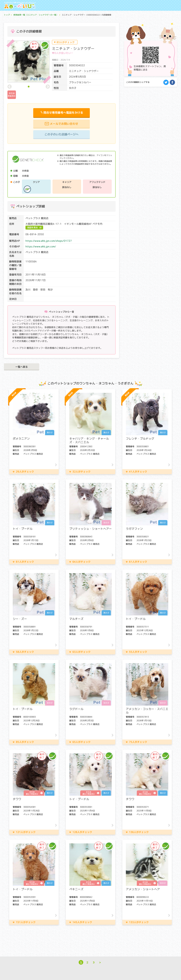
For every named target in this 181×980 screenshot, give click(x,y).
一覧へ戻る (22, 367)
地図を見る (33, 228)
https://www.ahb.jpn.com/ (41, 246)
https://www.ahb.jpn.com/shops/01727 (49, 241)
